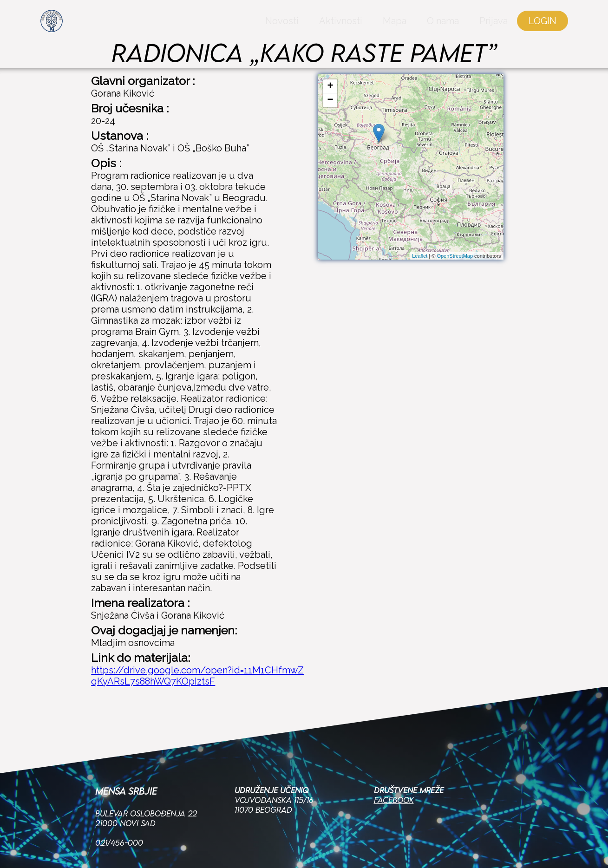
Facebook (394, 747)
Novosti (261, 26)
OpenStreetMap (455, 256)
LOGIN (522, 26)
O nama (422, 26)
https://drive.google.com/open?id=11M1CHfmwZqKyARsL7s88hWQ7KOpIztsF (197, 676)
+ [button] (330, 86)
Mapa (374, 26)
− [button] (330, 100)
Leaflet (420, 256)
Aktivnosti (320, 26)
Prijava (473, 26)
